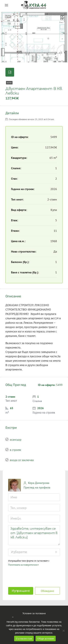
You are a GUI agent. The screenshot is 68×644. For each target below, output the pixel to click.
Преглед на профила (37, 487)
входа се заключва (22, 460)
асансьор (16, 440)
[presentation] (32, 576)
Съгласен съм (24, 639)
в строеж (15, 450)
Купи (9, 83)
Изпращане (21, 591)
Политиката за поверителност (23, 565)
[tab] (10, 72)
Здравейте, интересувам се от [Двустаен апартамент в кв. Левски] (34, 535)
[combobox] (34, 552)
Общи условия (46, 639)
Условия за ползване (34, 613)
